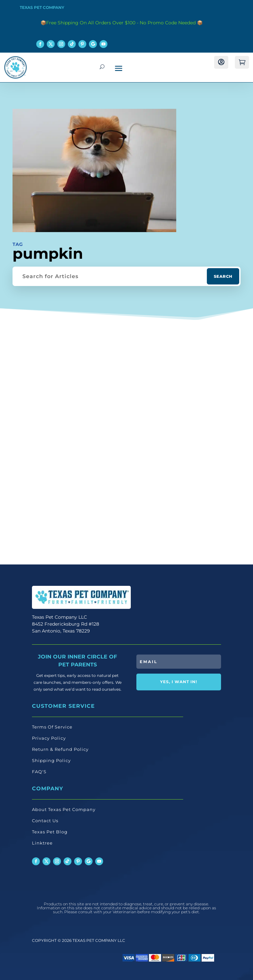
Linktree (42, 843)
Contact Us (45, 821)
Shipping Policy (51, 760)
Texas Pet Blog (50, 832)
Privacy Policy (49, 738)
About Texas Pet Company (64, 809)
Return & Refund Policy (60, 749)
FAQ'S (39, 772)
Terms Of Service (52, 727)
